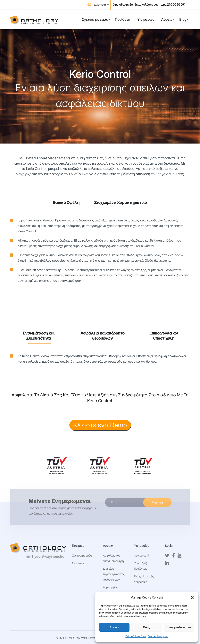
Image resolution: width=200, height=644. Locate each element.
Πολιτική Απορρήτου (136, 636)
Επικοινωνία (79, 563)
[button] (192, 598)
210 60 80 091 (176, 5)
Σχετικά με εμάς (82, 555)
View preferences (179, 627)
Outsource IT (142, 555)
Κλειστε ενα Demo (100, 425)
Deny (147, 627)
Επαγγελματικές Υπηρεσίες (144, 579)
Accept (114, 627)
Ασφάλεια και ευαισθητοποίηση (113, 558)
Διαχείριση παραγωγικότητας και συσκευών (114, 574)
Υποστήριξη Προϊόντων (141, 566)
